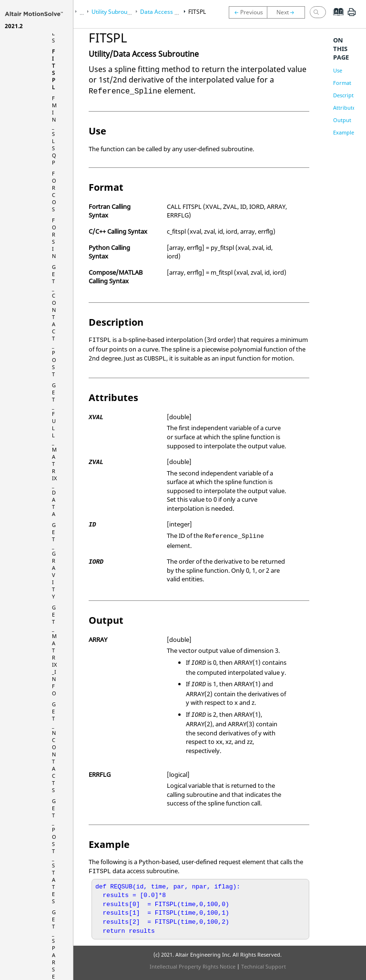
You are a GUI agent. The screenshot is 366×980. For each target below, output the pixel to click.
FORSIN (54, 238)
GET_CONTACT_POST (54, 320)
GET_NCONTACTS (54, 747)
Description (347, 95)
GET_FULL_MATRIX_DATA (54, 449)
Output (342, 120)
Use (338, 70)
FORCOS (54, 191)
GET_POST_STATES (54, 851)
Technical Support (264, 966)
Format (342, 83)
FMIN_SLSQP (54, 130)
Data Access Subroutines (173, 12)
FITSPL (54, 69)
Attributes (346, 108)
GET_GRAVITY (54, 561)
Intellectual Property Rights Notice (193, 966)
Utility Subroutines (116, 12)
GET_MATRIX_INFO (54, 650)
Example (344, 132)
